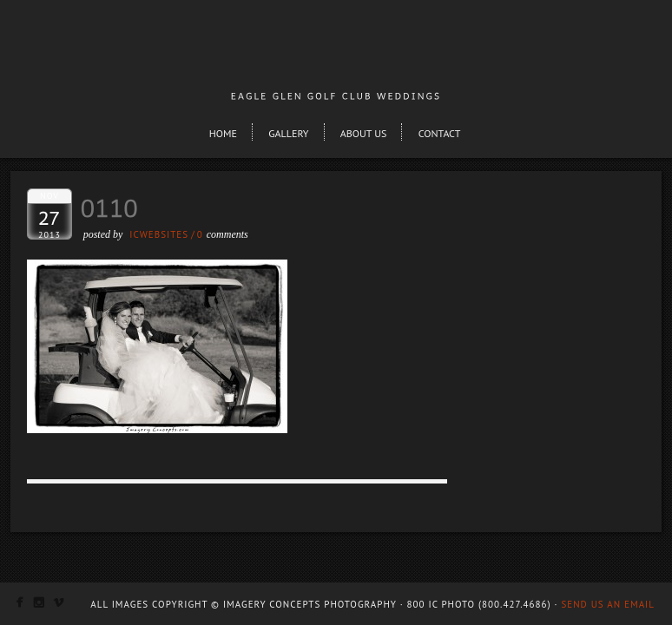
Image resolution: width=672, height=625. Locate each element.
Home (223, 133)
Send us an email (608, 604)
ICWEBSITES (159, 234)
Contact (440, 133)
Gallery (288, 133)
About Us (364, 133)
